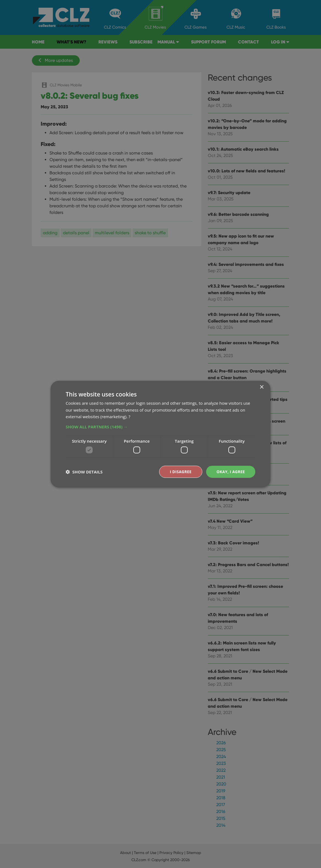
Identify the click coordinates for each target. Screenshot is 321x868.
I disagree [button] (180, 471)
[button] (160, 427)
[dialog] (160, 434)
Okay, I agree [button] (230, 471)
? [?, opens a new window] (129, 417)
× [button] (261, 387)
